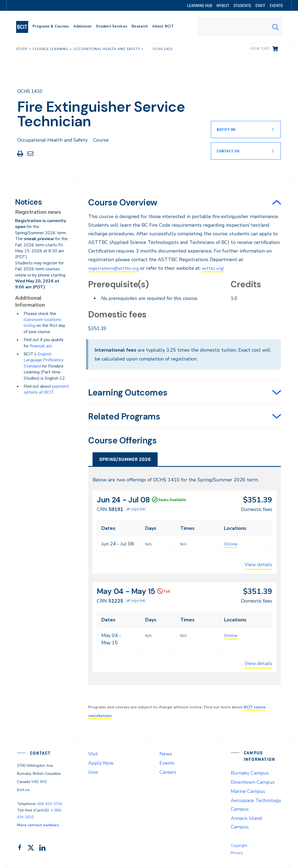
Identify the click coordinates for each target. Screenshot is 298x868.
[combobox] (240, 27)
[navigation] (25, 27)
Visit (93, 754)
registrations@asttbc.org (116, 268)
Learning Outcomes (128, 393)
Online (231, 544)
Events (167, 763)
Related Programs (124, 416)
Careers (168, 772)
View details (258, 565)
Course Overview (123, 202)
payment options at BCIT (46, 389)
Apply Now (101, 763)
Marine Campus (248, 791)
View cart (260, 48)
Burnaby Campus (250, 773)
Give (93, 772)
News (166, 754)
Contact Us (228, 151)
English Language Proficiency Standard (44, 360)
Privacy (237, 853)
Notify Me (226, 129)
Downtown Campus (253, 782)
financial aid (41, 346)
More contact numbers (38, 825)
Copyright (239, 846)
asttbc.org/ (218, 268)
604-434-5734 (50, 804)
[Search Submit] (275, 27)
